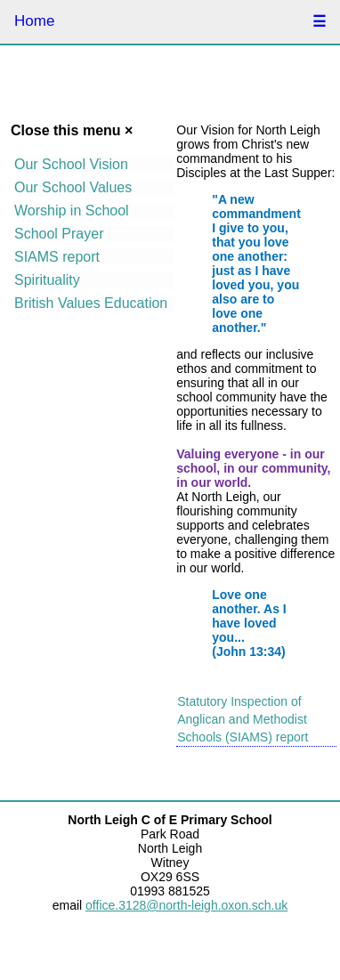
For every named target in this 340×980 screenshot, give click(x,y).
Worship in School (72, 211)
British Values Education (91, 303)
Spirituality (47, 280)
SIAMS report (57, 257)
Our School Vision (71, 164)
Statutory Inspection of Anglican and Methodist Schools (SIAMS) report (243, 719)
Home (34, 21)
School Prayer (59, 234)
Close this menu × (72, 130)
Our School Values (73, 187)
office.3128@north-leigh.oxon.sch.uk (186, 905)
